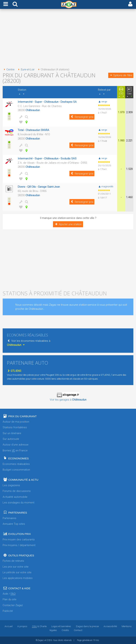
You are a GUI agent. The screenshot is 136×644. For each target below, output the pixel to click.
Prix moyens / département (19, 545)
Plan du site (10, 599)
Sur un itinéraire (12, 433)
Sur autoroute (11, 439)
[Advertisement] (68, 39)
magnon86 (106, 186)
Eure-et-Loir (26, 69)
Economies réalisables (16, 464)
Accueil (9, 626)
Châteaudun (33, 110)
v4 (45, 640)
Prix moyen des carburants (19, 540)
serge (102, 101)
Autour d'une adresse (16, 445)
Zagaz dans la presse (87, 626)
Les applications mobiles (18, 578)
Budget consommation (16, 470)
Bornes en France (15, 451)
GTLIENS (14, 371)
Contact (78, 630)
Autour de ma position (16, 422)
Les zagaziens (11, 485)
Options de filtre (121, 75)
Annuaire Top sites (14, 524)
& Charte (39, 626)
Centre (9, 69)
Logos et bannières (61, 626)
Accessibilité (110, 626)
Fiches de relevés (13, 561)
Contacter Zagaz (13, 605)
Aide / (9, 594)
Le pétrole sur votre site (17, 572)
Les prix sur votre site (16, 567)
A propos (22, 626)
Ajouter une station (68, 224)
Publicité (8, 611)
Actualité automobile (15, 497)
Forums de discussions (17, 491)
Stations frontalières (15, 427)
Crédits (65, 630)
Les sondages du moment (19, 503)
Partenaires (9, 518)
